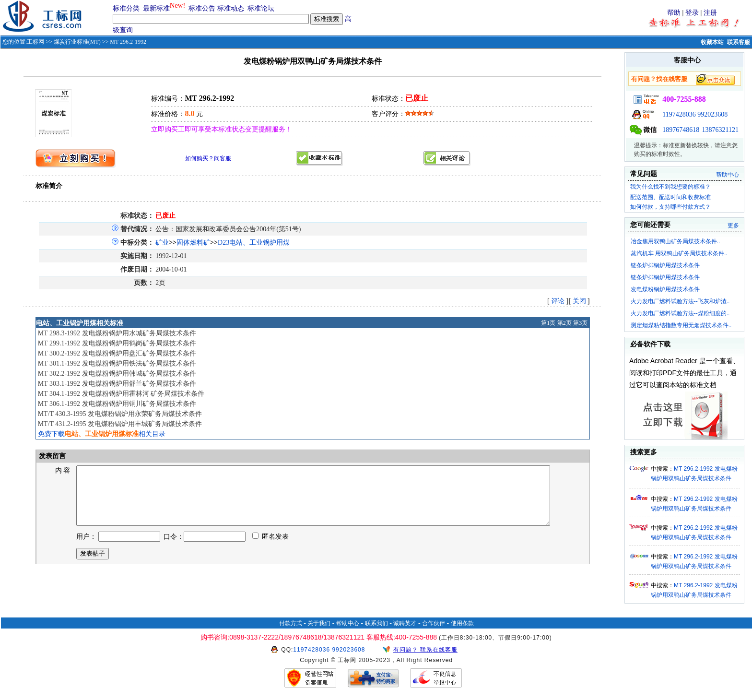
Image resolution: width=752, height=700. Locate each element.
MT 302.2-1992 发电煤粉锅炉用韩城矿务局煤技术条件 (117, 374)
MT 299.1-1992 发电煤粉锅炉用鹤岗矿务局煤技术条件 (117, 343)
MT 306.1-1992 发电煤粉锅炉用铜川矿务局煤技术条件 (117, 404)
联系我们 (376, 623)
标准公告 (202, 8)
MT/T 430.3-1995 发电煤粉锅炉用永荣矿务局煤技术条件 (120, 414)
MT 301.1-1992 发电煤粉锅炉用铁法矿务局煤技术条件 (117, 363)
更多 (733, 225)
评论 (558, 301)
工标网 (35, 42)
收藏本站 (712, 42)
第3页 (580, 323)
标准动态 (231, 8)
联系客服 (739, 42)
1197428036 (679, 114)
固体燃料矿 (193, 243)
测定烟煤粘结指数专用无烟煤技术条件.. (681, 325)
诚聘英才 (405, 623)
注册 (710, 13)
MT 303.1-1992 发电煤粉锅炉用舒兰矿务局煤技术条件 (117, 384)
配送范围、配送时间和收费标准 (670, 197)
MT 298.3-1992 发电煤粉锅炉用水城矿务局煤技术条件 (117, 333)
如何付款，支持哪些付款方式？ (670, 207)
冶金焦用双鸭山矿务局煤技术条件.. (676, 241)
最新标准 (156, 8)
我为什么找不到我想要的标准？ (670, 187)
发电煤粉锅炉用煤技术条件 (665, 289)
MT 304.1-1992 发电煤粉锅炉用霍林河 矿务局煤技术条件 (121, 394)
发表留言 (52, 456)
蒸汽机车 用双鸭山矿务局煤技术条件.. (679, 253)
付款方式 (291, 623)
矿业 (162, 243)
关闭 (579, 301)
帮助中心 (728, 175)
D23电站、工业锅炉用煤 (254, 243)
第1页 (548, 323)
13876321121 (720, 130)
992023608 (712, 114)
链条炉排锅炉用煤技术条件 (665, 265)
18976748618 (681, 130)
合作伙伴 (434, 623)
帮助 (674, 13)
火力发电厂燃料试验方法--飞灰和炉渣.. (680, 301)
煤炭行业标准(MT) (77, 42)
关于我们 (319, 623)
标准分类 (126, 8)
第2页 (564, 323)
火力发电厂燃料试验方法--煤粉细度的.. (680, 313)
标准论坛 (261, 8)
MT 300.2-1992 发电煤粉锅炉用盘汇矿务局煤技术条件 (117, 353)
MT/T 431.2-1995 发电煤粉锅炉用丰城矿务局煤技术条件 (120, 424)
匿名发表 (270, 548)
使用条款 (462, 623)
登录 (692, 13)
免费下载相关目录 (102, 434)
